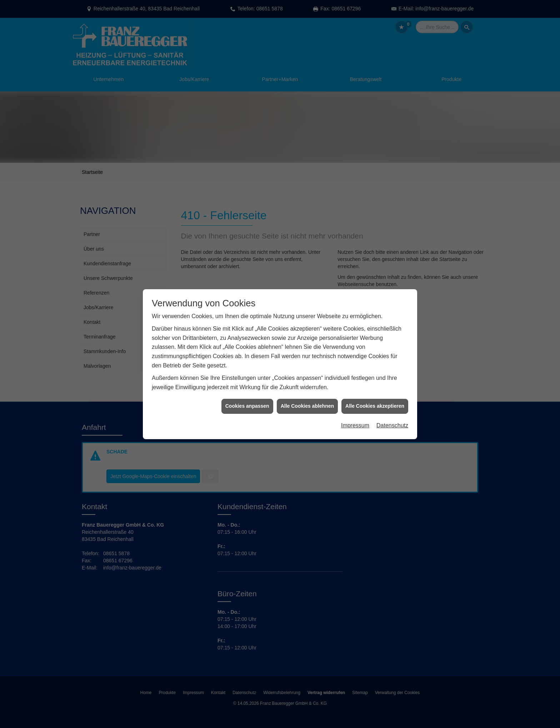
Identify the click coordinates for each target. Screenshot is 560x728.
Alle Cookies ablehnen (307, 393)
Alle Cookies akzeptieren (375, 393)
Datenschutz (392, 413)
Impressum (355, 413)
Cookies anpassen (247, 393)
